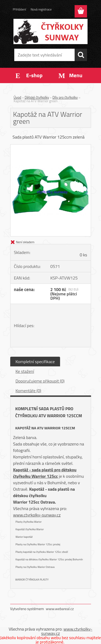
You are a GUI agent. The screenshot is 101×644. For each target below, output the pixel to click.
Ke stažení (25, 371)
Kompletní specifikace (35, 362)
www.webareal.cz (60, 609)
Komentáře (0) (28, 391)
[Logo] (50, 31)
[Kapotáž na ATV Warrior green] (51, 147)
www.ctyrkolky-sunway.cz (37, 515)
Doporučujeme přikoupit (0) (40, 381)
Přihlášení (20, 9)
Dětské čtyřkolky (37, 97)
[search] (81, 55)
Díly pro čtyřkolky (65, 97)
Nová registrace (41, 9)
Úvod (18, 97)
